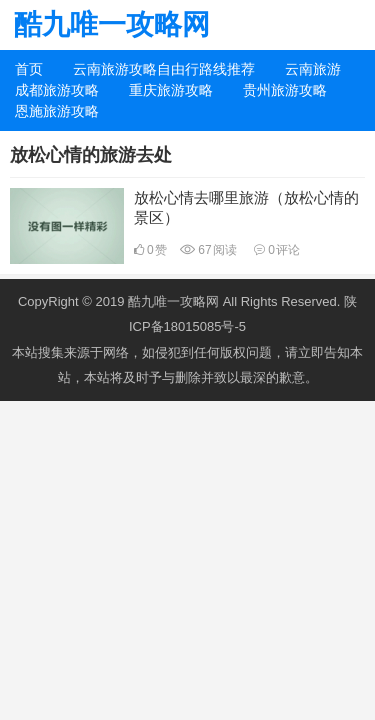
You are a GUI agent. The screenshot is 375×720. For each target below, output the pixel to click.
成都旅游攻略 (57, 90)
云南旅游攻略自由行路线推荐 (164, 69)
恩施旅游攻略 (57, 111)
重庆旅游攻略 (171, 90)
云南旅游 (313, 69)
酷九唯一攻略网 (112, 24)
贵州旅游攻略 (285, 90)
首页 (29, 69)
